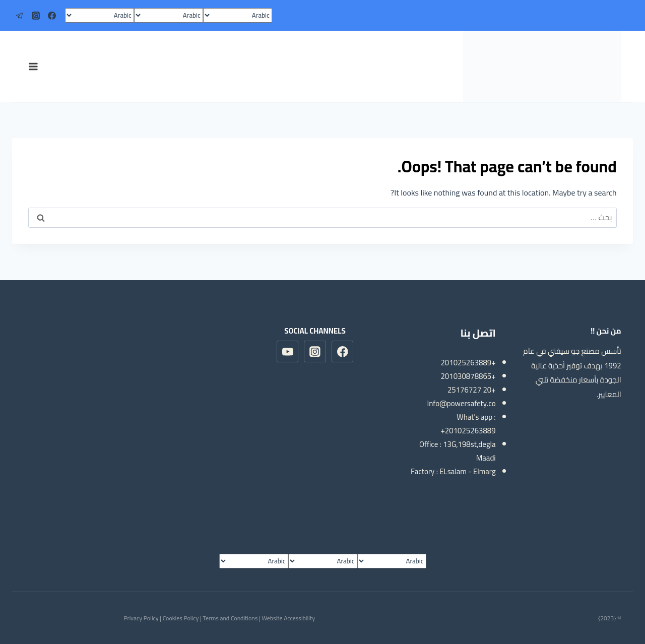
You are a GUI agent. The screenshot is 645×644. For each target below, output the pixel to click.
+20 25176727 (472, 390)
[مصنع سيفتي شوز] (542, 66)
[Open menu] (33, 66)
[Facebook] (52, 16)
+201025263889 (468, 363)
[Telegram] (20, 16)
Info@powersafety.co (462, 403)
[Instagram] (36, 16)
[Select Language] (238, 15)
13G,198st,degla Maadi (469, 451)
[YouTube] (288, 352)
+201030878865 (468, 376)
